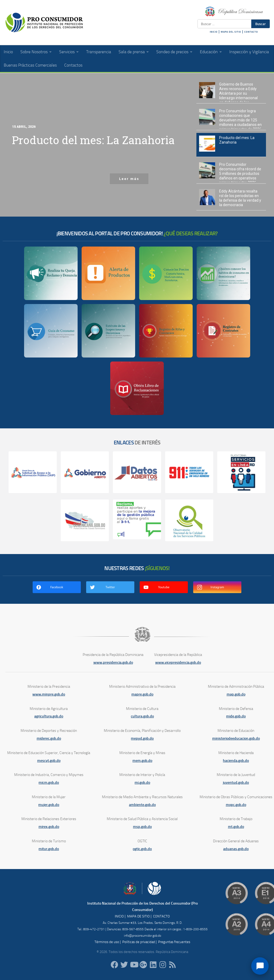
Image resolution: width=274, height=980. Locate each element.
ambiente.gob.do (142, 805)
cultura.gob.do (142, 716)
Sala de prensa (132, 52)
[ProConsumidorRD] (115, 965)
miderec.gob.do (49, 738)
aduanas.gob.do (236, 849)
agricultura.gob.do (49, 716)
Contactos (73, 65)
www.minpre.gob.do (49, 694)
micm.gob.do (49, 783)
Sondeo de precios (172, 52)
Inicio (8, 52)
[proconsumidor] (153, 965)
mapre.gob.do (142, 694)
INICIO (214, 32)
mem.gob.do (142, 761)
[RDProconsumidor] (134, 965)
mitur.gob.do (49, 849)
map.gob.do (236, 694)
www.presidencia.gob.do (113, 662)
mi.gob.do (142, 783)
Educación (209, 52)
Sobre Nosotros (34, 52)
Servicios (67, 52)
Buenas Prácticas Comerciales (30, 65)
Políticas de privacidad (139, 942)
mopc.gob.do (236, 805)
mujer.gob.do (49, 805)
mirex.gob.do (49, 827)
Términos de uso (107, 942)
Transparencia (99, 52)
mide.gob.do (236, 716)
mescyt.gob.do (49, 761)
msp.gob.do (142, 827)
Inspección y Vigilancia (249, 52)
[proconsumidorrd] (124, 965)
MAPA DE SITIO (138, 916)
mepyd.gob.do (142, 738)
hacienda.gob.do (236, 761)
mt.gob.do (236, 827)
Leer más (129, 179)
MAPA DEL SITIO (231, 32)
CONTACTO (251, 32)
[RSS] (172, 965)
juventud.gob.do (236, 783)
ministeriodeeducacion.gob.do (236, 738)
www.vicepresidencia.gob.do (178, 662)
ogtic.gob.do (142, 849)
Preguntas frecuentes (174, 942)
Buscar (260, 24)
